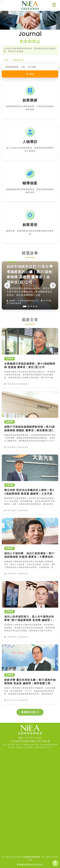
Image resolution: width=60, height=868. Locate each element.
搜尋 (30, 74)
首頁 (7, 60)
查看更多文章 (30, 712)
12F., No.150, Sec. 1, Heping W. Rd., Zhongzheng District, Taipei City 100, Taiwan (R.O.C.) (30, 746)
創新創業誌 (18, 60)
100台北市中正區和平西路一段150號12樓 (30, 741)
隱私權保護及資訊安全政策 (30, 865)
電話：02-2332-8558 (30, 738)
